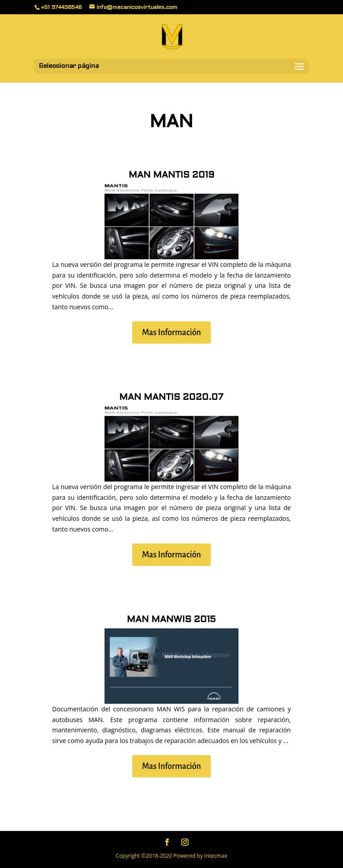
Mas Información (171, 332)
